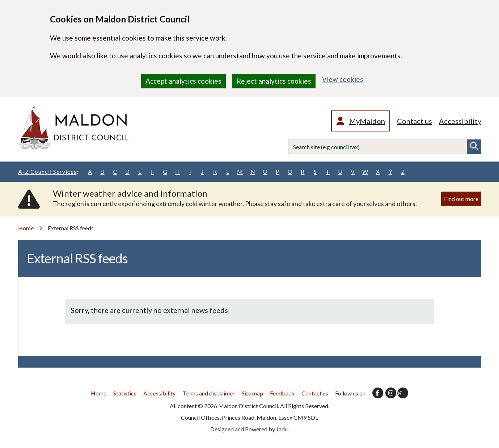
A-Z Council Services (48, 172)
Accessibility (460, 121)
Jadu (282, 429)
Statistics (125, 393)
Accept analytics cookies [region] (183, 81)
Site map (252, 393)
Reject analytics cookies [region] (274, 81)
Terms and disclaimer (209, 393)
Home (26, 228)
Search (474, 147)
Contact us (415, 121)
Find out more (461, 199)
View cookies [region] (343, 79)
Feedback (282, 393)
